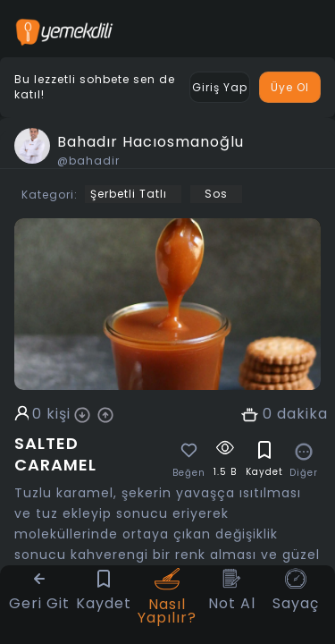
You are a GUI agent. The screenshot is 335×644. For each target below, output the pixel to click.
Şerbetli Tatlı (129, 194)
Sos (216, 194)
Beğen (189, 473)
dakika (302, 414)
